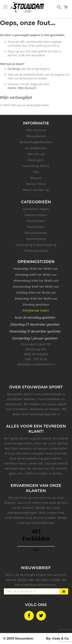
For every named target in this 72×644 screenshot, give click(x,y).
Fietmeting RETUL (36, 166)
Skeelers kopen (36, 215)
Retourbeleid (36, 136)
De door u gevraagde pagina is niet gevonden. (32, 35)
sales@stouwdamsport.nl (36, 364)
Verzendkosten (36, 148)
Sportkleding (36, 239)
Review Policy (36, 184)
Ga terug (14, 69)
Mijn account (36, 130)
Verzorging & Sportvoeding (36, 245)
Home (12, 88)
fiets (15, 448)
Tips (36, 172)
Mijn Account (27, 88)
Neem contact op (36, 190)
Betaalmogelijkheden (36, 142)
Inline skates (36, 221)
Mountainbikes (36, 233)
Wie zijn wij (36, 154)
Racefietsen (36, 227)
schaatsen (41, 448)
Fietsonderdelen (36, 251)
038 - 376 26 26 (36, 359)
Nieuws (36, 178)
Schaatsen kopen (36, 209)
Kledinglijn (36, 160)
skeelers (25, 448)
